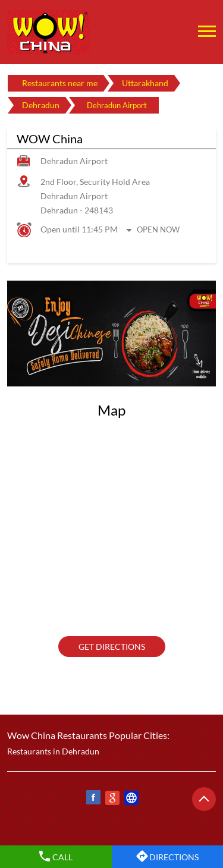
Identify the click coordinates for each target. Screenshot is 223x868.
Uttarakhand (145, 83)
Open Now (158, 229)
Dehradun (41, 105)
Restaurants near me (60, 83)
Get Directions (112, 647)
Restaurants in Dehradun (53, 751)
